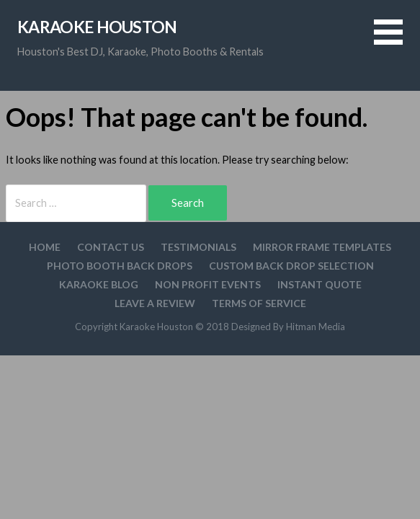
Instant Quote (320, 284)
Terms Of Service (259, 303)
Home (45, 247)
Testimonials (198, 247)
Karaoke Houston (97, 27)
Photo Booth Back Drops (120, 266)
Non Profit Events (208, 284)
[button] (397, 41)
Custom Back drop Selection (291, 266)
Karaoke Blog (99, 284)
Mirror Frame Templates (322, 247)
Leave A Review (155, 303)
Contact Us (111, 247)
